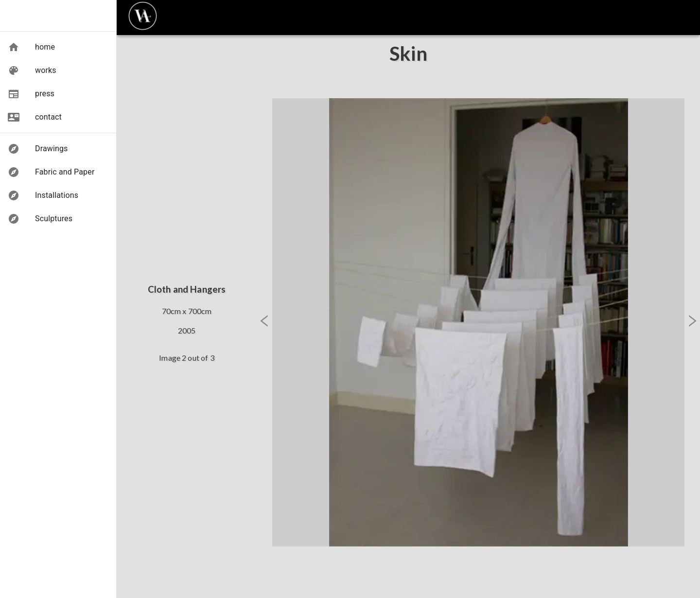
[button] (31, 47)
